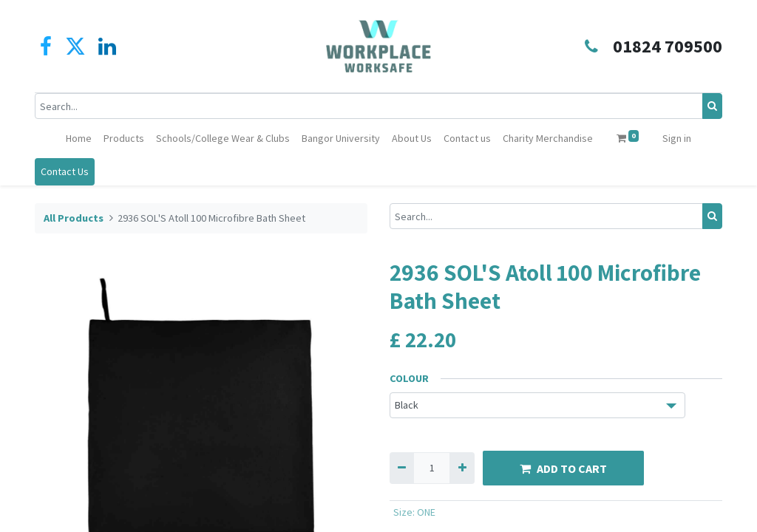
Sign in (677, 138)
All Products (74, 218)
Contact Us (65, 171)
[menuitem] (79, 139)
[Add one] (462, 468)
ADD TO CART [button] (563, 468)
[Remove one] (402, 468)
